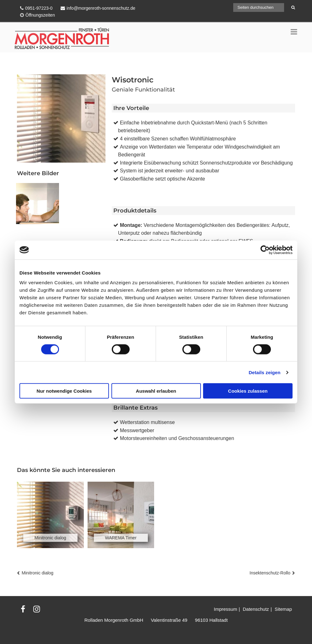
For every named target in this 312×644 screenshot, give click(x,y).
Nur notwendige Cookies (64, 391)
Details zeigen (264, 372)
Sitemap (283, 609)
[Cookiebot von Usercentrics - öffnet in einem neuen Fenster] (265, 250)
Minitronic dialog (38, 573)
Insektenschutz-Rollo (270, 573)
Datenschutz (256, 609)
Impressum (225, 609)
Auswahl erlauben (156, 391)
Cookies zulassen (248, 391)
